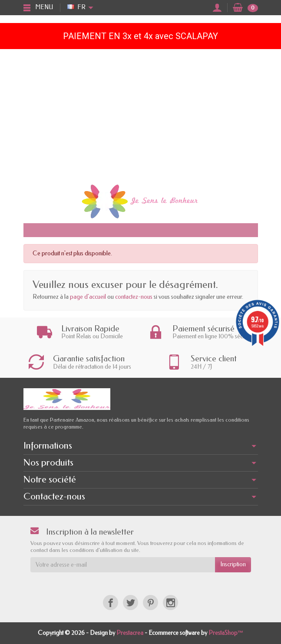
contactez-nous (134, 297)
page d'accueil (88, 297)
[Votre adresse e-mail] (123, 565)
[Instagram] (170, 603)
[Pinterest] (150, 603)
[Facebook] (111, 603)
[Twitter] (131, 603)
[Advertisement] (140, 114)
